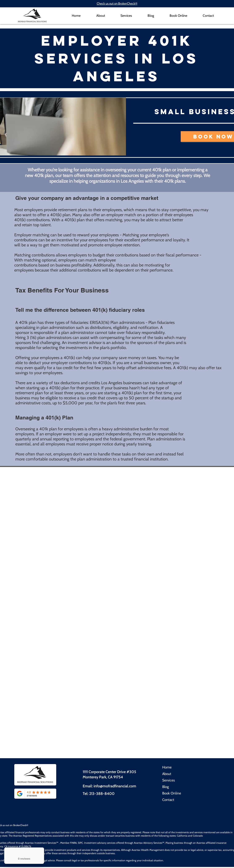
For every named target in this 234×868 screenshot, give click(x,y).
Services (169, 780)
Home (167, 767)
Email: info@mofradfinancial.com (109, 786)
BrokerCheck (20, 825)
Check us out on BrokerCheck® (117, 4)
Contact (168, 800)
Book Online (172, 793)
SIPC (80, 843)
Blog (165, 787)
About (167, 774)
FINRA (73, 843)
